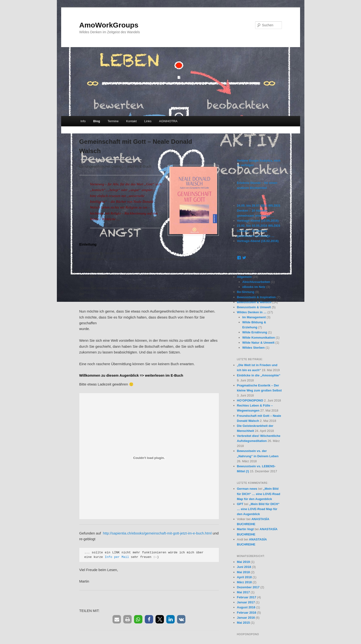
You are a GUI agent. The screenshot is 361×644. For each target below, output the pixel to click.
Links (148, 121)
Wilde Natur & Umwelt (258, 343)
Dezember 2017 (248, 587)
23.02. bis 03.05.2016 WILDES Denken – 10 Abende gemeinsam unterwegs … (259, 231)
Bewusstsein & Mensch (254, 302)
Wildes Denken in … (252, 312)
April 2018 (244, 577)
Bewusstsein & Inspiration (256, 297)
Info (83, 121)
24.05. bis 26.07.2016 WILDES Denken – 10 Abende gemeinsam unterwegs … (259, 211)
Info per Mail (117, 557)
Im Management (254, 317)
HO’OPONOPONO (250, 400)
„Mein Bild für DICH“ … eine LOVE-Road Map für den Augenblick (259, 494)
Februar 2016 (247, 613)
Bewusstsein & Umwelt (254, 307)
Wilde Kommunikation (259, 338)
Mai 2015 (243, 623)
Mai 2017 (243, 592)
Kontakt (131, 121)
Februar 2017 (247, 597)
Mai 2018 (243, 572)
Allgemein (244, 277)
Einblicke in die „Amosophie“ (259, 375)
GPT (240, 504)
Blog (97, 121)
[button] (117, 619)
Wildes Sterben (253, 348)
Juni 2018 (244, 567)
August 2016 (246, 607)
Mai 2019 (243, 562)
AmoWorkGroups (109, 25)
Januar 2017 (246, 602)
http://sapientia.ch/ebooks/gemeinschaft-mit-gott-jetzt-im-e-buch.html (157, 533)
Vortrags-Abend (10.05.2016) (258, 221)
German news (247, 489)
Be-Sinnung (246, 292)
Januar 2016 (246, 618)
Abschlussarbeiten (256, 282)
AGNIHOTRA (168, 121)
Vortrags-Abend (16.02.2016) (258, 241)
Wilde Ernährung (255, 332)
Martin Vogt (245, 529)
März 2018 (244, 582)
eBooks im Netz (254, 287)
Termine (113, 121)
